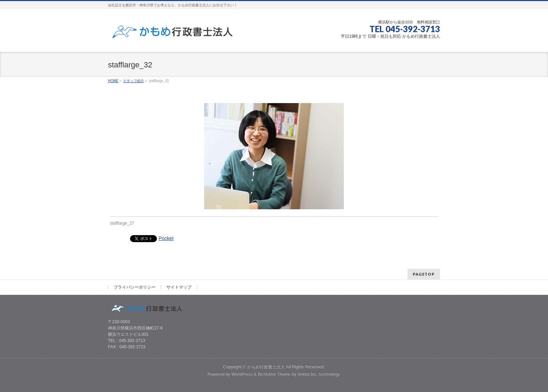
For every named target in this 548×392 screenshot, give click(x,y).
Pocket (166, 238)
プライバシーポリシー (135, 287)
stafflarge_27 (122, 223)
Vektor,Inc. (308, 374)
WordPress (242, 374)
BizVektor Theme (274, 374)
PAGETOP (424, 274)
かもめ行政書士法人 (266, 367)
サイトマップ (179, 287)
